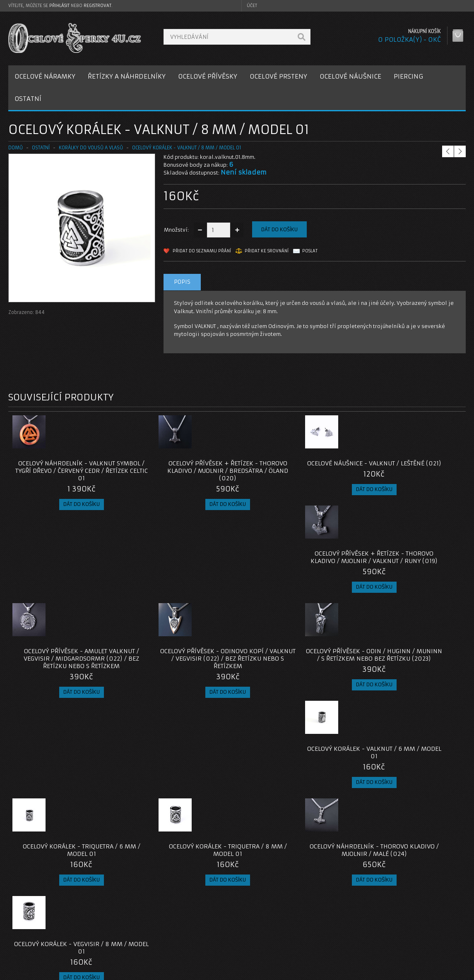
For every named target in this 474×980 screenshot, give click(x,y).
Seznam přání (343, 937)
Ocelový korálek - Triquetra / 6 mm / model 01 (65, 685)
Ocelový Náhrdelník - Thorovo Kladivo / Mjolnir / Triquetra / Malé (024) (65, 786)
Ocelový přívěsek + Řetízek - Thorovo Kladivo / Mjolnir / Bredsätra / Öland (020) (180, 471)
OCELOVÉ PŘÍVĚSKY (208, 76)
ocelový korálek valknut (214, 858)
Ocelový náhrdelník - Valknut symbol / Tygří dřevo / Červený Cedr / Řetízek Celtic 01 (66, 471)
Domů (16, 148)
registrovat (97, 6)
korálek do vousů (84, 858)
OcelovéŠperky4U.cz (40, 972)
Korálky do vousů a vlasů (91, 148)
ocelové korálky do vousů (145, 858)
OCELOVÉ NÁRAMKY (45, 76)
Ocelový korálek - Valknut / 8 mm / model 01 (187, 148)
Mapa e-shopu (189, 937)
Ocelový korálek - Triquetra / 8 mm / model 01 (180, 685)
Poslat (310, 251)
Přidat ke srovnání (267, 251)
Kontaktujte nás (191, 917)
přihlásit (59, 6)
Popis (182, 282)
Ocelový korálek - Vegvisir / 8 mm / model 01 (409, 685)
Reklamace (185, 927)
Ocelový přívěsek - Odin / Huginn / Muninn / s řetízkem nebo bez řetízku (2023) (294, 576)
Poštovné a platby (39, 927)
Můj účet (337, 917)
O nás (22, 917)
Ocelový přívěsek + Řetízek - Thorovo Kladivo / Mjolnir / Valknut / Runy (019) (408, 471)
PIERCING (408, 76)
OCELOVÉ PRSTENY (278, 76)
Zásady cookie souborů (45, 947)
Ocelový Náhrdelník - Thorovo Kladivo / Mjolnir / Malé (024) (294, 685)
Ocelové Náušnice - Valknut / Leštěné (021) (294, 467)
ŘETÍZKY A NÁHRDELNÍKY (127, 76)
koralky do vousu (33, 858)
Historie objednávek (352, 927)
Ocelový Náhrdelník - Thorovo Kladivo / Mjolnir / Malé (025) (294, 782)
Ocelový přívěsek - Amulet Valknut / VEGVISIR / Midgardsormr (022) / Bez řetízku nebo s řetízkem (65, 580)
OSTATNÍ (28, 99)
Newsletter (340, 947)
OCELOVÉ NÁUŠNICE (350, 76)
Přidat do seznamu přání (202, 251)
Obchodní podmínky (41, 937)
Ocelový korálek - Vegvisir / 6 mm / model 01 (180, 782)
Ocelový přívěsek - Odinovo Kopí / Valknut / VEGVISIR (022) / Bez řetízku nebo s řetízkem (180, 576)
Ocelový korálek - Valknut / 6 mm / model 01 (408, 572)
